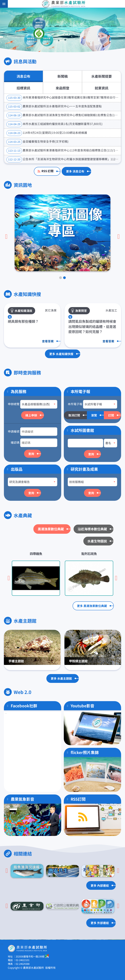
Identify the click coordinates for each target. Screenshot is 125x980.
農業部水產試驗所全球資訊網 (67, 4)
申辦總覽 (14, 404)
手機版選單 (4, 4)
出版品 (17, 469)
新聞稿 (63, 76)
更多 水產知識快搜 (61, 354)
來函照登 (62, 88)
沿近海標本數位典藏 (92, 529)
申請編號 (14, 431)
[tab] (61, 278)
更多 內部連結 (100, 885)
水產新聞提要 (102, 76)
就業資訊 (102, 88)
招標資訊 (23, 88)
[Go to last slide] (6, 237)
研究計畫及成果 (84, 469)
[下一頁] (119, 237)
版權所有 (50, 968)
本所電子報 (75, 404)
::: (2, 944)
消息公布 (23, 76)
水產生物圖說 (97, 541)
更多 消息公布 (75, 171)
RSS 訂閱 (48, 171)
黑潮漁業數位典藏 (51, 529)
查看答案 (48, 341)
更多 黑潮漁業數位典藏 (92, 606)
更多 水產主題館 (61, 678)
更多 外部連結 (100, 923)
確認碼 (15, 442)
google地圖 (47, 956)
